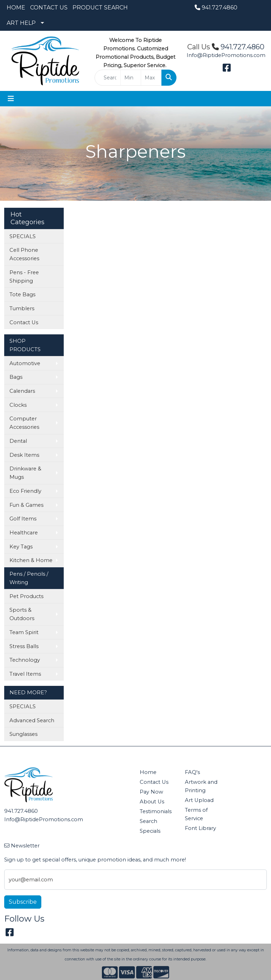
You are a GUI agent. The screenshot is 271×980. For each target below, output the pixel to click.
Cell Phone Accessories (24, 254)
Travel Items (25, 674)
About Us (152, 802)
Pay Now (151, 792)
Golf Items (23, 519)
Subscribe (23, 902)
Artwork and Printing (201, 786)
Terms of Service (196, 814)
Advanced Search (32, 720)
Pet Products (26, 596)
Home (148, 772)
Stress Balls (24, 646)
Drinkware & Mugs (25, 473)
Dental (18, 441)
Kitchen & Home (31, 560)
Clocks (18, 405)
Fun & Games (26, 505)
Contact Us (24, 322)
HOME (16, 8)
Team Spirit (24, 632)
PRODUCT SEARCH (100, 8)
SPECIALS (23, 236)
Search (148, 821)
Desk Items (24, 455)
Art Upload (199, 800)
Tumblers (22, 308)
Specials (150, 831)
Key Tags (21, 547)
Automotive (25, 363)
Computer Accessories (24, 423)
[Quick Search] (108, 78)
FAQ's (192, 772)
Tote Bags (22, 294)
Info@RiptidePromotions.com (226, 55)
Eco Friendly (25, 491)
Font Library (200, 828)
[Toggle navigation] (11, 99)
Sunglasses (23, 734)
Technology (25, 660)
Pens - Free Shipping (24, 277)
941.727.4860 (216, 8)
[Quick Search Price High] (151, 78)
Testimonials (156, 811)
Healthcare (24, 533)
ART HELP (21, 23)
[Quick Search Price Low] (131, 78)
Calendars (22, 391)
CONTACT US (49, 8)
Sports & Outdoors (22, 614)
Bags (16, 377)
